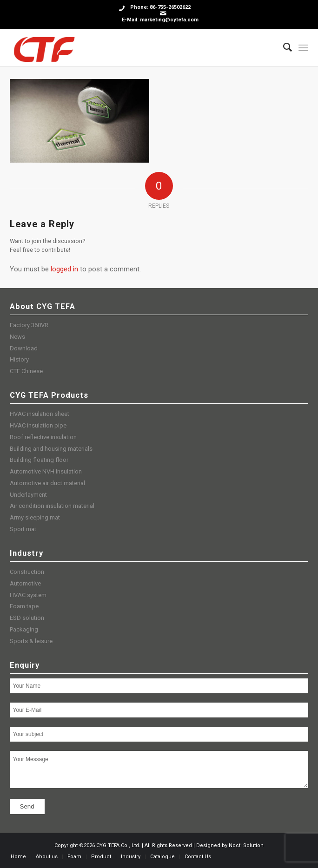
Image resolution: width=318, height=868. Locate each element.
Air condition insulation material (52, 506)
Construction (27, 572)
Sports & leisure (31, 641)
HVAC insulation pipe (38, 425)
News (17, 337)
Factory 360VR (29, 325)
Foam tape (24, 606)
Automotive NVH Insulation (46, 471)
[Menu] (303, 47)
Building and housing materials (51, 449)
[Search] (283, 47)
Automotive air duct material (47, 483)
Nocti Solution (246, 845)
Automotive (25, 583)
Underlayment (28, 495)
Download (24, 348)
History (19, 359)
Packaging (24, 629)
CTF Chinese (26, 371)
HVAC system (28, 595)
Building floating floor (39, 460)
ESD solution (27, 618)
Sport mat (23, 529)
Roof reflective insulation (43, 437)
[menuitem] (283, 47)
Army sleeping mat (35, 517)
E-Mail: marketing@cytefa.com (160, 20)
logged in (64, 269)
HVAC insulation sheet (40, 414)
